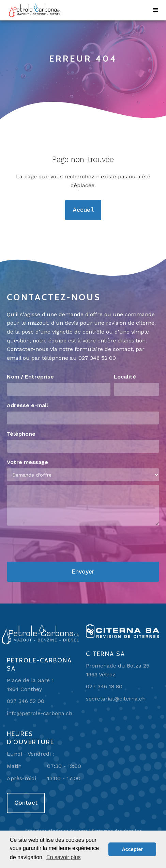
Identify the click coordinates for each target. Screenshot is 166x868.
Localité (125, 377)
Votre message (27, 462)
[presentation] (59, 544)
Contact (26, 803)
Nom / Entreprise (30, 377)
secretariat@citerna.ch (116, 699)
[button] (156, 10)
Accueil (83, 210)
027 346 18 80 (104, 686)
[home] (33, 10)
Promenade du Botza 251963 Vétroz (118, 670)
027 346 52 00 (97, 358)
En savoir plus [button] (64, 857)
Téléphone (21, 434)
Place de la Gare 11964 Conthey (30, 685)
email (14, 358)
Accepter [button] (132, 849)
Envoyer (83, 572)
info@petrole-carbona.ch (40, 713)
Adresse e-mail (27, 405)
